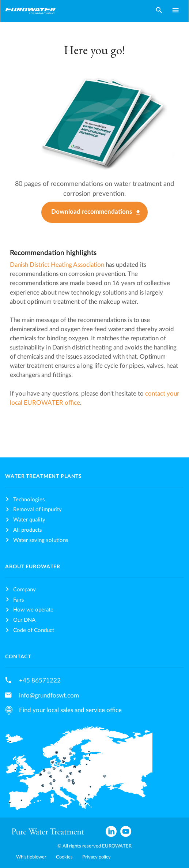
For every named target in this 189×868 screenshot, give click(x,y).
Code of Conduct (34, 630)
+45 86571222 (40, 680)
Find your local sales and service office (70, 710)
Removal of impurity (37, 510)
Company (24, 590)
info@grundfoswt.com (49, 695)
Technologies (29, 500)
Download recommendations (92, 212)
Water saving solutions (41, 540)
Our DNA (24, 620)
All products (28, 530)
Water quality (29, 520)
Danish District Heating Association (57, 265)
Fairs (19, 600)
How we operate (33, 610)
